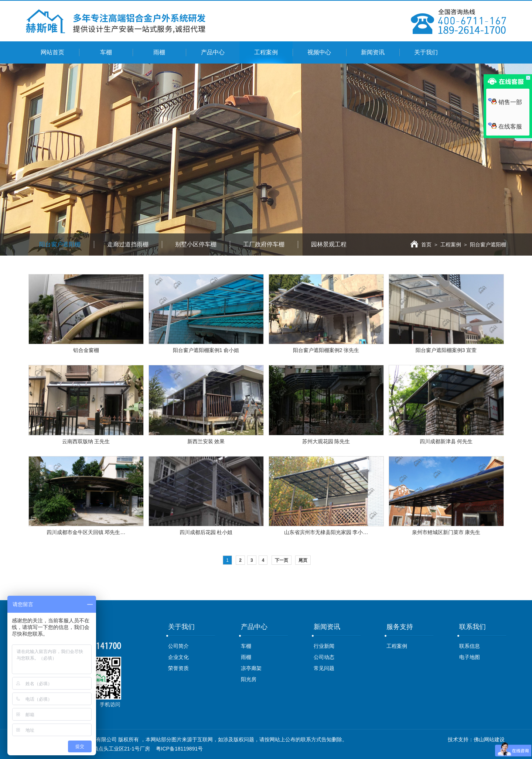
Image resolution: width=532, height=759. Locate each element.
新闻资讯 (373, 52)
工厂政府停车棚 (264, 244)
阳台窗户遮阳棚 (60, 244)
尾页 (303, 560)
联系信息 (470, 646)
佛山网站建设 (489, 739)
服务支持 (400, 627)
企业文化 (178, 657)
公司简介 (178, 646)
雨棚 (159, 52)
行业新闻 (324, 646)
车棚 (106, 52)
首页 (421, 245)
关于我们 (426, 52)
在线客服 (505, 126)
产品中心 (213, 52)
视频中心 (319, 52)
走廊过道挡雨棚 (128, 244)
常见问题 (324, 668)
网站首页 (52, 52)
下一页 (282, 560)
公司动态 (324, 657)
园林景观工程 (329, 244)
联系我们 (473, 627)
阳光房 (249, 679)
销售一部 (505, 102)
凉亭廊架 (251, 668)
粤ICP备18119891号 (180, 749)
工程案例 (266, 52)
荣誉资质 (178, 668)
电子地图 (470, 657)
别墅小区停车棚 (196, 244)
